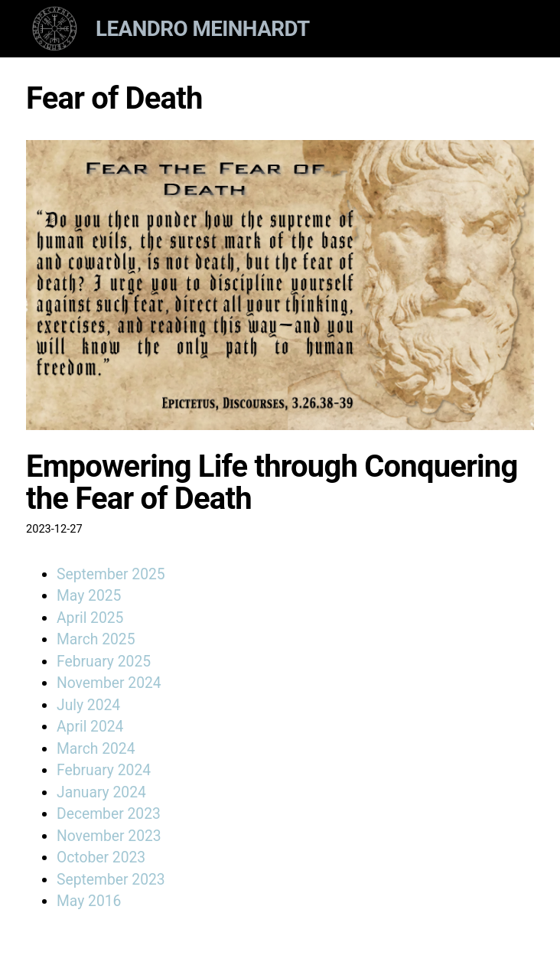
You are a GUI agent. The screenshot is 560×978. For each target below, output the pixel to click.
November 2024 (109, 683)
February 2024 (104, 770)
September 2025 (111, 574)
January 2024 (101, 792)
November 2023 (109, 836)
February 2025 (104, 662)
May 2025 (89, 596)
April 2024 (90, 727)
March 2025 (96, 639)
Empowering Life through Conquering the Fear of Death (272, 483)
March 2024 (96, 749)
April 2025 (90, 618)
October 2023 (101, 857)
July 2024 (88, 705)
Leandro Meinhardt (203, 29)
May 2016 (89, 901)
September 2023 (111, 880)
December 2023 (109, 814)
